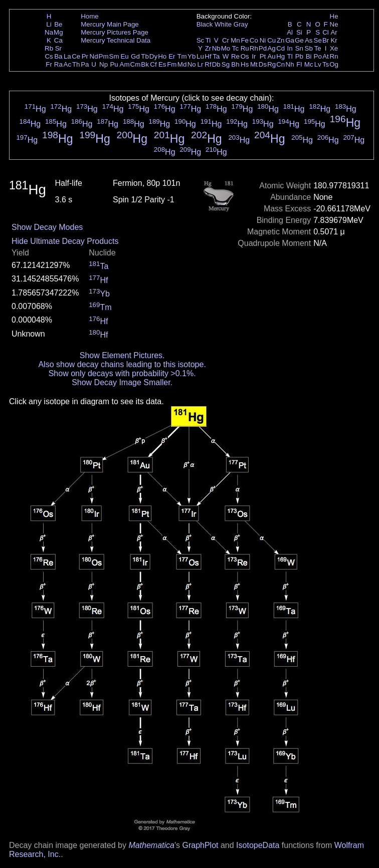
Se (318, 40)
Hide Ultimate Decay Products (65, 241)
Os (245, 56)
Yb (192, 56)
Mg (58, 32)
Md (182, 64)
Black (205, 24)
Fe (245, 40)
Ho (162, 56)
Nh (290, 64)
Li (49, 24)
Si (299, 32)
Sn (299, 48)
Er (172, 56)
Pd (263, 48)
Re (235, 56)
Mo (226, 48)
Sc (201, 40)
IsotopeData (258, 845)
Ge (299, 40)
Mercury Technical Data (116, 40)
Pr (85, 56)
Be (58, 24)
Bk (145, 64)
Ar (334, 32)
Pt (263, 56)
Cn (280, 64)
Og (334, 64)
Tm (182, 56)
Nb (216, 48)
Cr (226, 40)
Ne (334, 24)
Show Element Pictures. (122, 355)
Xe (334, 48)
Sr (58, 48)
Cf (153, 64)
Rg (271, 64)
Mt (254, 64)
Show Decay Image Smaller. (122, 382)
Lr (201, 64)
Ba (58, 56)
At (326, 56)
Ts (326, 64)
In (290, 48)
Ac (68, 64)
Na (49, 32)
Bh (235, 64)
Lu (200, 56)
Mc (309, 64)
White (223, 24)
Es (162, 64)
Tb (145, 56)
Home (90, 16)
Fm (172, 64)
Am (125, 64)
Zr (208, 48)
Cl (326, 32)
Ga (290, 40)
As (309, 40)
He (334, 16)
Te (318, 48)
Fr (49, 64)
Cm (136, 64)
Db (216, 64)
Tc (235, 48)
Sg (226, 64)
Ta (216, 56)
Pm (104, 56)
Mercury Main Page (110, 24)
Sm (114, 56)
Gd (135, 56)
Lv (318, 64)
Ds (263, 64)
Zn (281, 40)
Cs (49, 56)
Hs (245, 64)
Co (254, 40)
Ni (263, 40)
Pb (299, 56)
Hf (208, 56)
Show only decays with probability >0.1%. (122, 373)
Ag (271, 48)
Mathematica (151, 845)
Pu (114, 64)
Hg (280, 56)
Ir (254, 56)
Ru (245, 48)
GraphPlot (200, 845)
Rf (208, 64)
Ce (76, 56)
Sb (309, 48)
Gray (241, 24)
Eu (124, 56)
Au (271, 56)
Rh (254, 48)
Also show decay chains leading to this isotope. (122, 364)
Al (290, 32)
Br (326, 40)
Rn (334, 56)
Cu (271, 40)
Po (318, 56)
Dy (153, 56)
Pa (85, 64)
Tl (290, 56)
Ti (208, 40)
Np (104, 64)
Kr (334, 40)
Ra (58, 64)
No (192, 64)
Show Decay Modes (47, 227)
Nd (94, 56)
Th (76, 64)
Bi (309, 56)
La (67, 56)
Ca (58, 40)
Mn (235, 40)
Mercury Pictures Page (115, 32)
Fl (299, 64)
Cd (280, 48)
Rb (49, 48)
